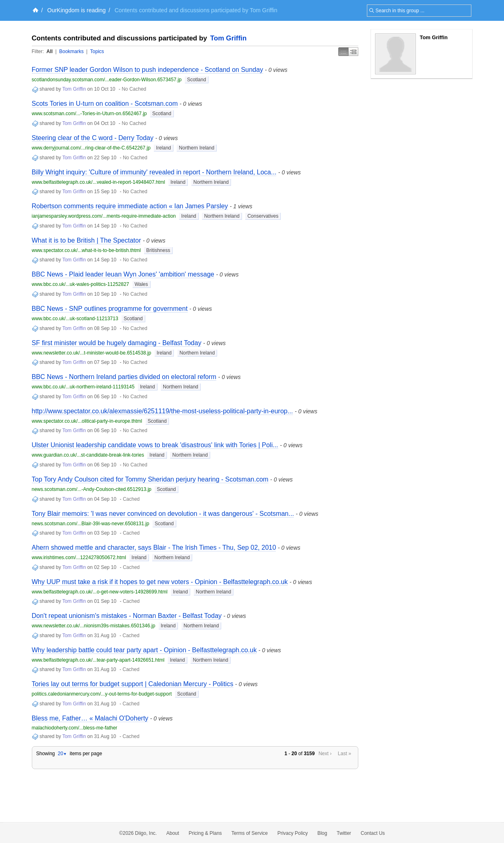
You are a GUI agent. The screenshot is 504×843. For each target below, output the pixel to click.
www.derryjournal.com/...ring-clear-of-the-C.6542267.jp (91, 148)
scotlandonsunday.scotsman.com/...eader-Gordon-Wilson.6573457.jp (107, 80)
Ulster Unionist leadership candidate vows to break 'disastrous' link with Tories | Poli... (155, 445)
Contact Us (373, 833)
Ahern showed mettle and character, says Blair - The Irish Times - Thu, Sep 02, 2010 (154, 548)
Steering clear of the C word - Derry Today (93, 138)
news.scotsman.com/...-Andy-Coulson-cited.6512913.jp (92, 489)
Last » (345, 754)
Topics (97, 51)
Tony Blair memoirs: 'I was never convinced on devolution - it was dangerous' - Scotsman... (163, 514)
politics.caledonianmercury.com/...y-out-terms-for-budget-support (102, 694)
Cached (131, 499)
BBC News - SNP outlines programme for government (110, 309)
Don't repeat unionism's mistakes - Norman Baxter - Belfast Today (127, 616)
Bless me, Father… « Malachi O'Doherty (90, 718)
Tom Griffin (228, 38)
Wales (141, 284)
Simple (343, 52)
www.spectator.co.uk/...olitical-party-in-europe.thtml (87, 421)
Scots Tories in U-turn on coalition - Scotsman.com (105, 104)
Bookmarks (71, 51)
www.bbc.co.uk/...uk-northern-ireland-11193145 (83, 387)
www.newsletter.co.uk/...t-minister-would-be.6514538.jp (92, 353)
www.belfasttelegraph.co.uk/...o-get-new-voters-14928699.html (100, 592)
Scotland (196, 80)
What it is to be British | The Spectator (87, 240)
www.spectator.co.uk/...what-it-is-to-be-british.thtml (86, 250)
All (50, 51)
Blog (322, 833)
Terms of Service (250, 833)
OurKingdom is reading (77, 10)
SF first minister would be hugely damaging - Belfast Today (117, 343)
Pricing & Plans (205, 833)
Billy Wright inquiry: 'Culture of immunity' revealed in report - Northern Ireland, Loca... (154, 172)
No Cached (134, 89)
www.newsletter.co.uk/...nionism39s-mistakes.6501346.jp (94, 626)
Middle (353, 52)
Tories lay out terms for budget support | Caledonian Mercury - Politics (133, 684)
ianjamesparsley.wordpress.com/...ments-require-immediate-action (104, 216)
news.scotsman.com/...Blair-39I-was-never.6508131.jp (91, 524)
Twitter (344, 833)
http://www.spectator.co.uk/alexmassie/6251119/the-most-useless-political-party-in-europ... (162, 411)
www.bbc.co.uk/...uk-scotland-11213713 (75, 319)
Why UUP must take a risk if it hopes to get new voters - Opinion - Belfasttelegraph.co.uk (160, 582)
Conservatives (263, 216)
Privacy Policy (293, 833)
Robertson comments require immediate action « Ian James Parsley (130, 206)
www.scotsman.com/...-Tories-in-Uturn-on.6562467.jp (89, 114)
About (173, 833)
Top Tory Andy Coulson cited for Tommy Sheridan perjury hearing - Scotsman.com (150, 479)
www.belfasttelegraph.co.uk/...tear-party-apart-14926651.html (98, 660)
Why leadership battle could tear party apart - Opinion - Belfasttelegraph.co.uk (144, 650)
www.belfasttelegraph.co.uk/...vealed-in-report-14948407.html (99, 182)
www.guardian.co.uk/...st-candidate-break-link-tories (88, 455)
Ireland (163, 148)
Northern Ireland (196, 148)
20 (62, 754)
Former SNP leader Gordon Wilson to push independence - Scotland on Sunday (148, 70)
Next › (325, 754)
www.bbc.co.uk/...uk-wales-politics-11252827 (81, 284)
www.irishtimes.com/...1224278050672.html (79, 558)
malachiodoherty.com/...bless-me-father (75, 728)
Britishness (158, 250)
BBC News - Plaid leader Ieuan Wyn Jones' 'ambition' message (123, 274)
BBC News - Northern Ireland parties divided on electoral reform (124, 377)
